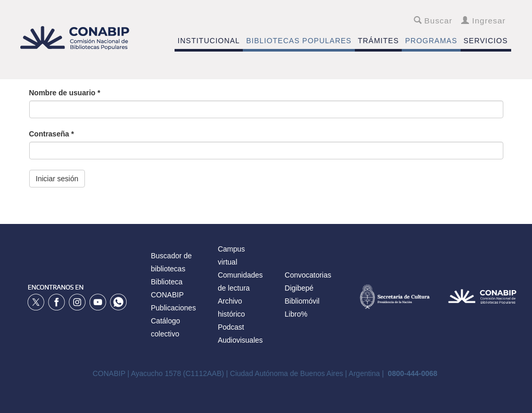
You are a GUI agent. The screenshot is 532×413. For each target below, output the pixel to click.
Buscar (433, 21)
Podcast (231, 327)
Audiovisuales (240, 340)
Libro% (296, 314)
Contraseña (52, 134)
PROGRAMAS (431, 41)
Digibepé (299, 288)
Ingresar (483, 21)
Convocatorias (308, 275)
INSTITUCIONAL (209, 41)
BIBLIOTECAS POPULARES (299, 41)
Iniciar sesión (57, 179)
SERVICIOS (486, 41)
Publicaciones (174, 308)
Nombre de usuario (65, 93)
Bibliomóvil (302, 301)
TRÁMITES (379, 41)
